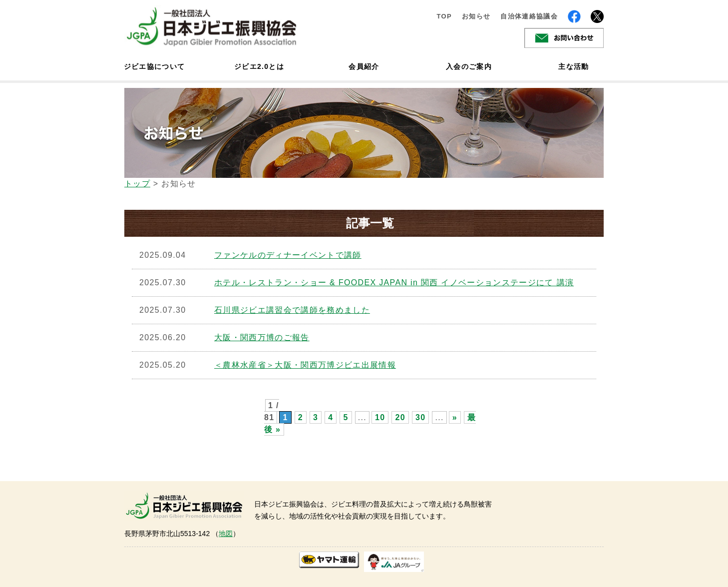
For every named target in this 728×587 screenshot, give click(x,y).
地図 (226, 534)
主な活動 (573, 66)
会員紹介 (364, 66)
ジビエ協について (154, 66)
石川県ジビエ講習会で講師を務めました (292, 310)
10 (380, 417)
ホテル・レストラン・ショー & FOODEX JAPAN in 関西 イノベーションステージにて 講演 (394, 283)
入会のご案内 (469, 66)
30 (420, 417)
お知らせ (476, 16)
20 (400, 417)
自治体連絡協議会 (529, 16)
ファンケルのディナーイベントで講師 (288, 255)
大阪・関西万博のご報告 (262, 337)
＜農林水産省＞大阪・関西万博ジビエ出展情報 (305, 365)
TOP (444, 16)
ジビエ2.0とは (259, 66)
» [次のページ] (455, 417)
